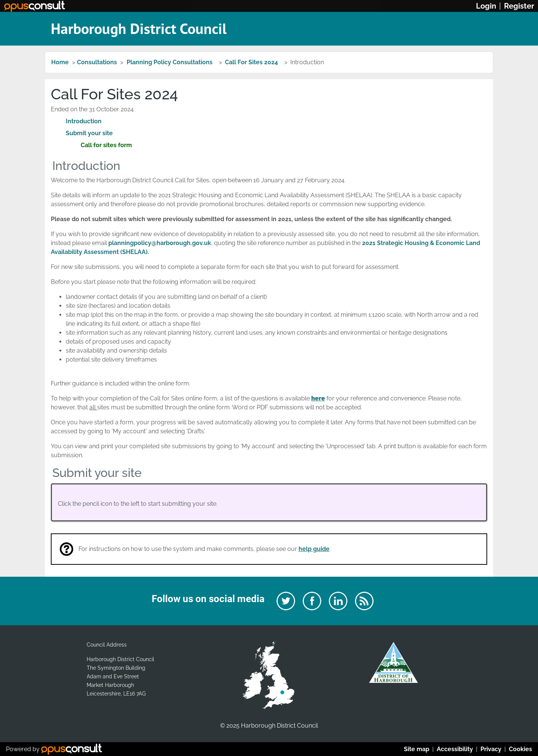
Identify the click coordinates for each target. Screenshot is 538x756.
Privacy (491, 749)
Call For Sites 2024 (252, 62)
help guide (314, 549)
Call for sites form (106, 145)
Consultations (97, 62)
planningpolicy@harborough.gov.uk (160, 243)
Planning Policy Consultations (170, 62)
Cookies (520, 749)
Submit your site (89, 133)
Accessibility (455, 749)
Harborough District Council (139, 28)
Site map (417, 749)
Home (60, 62)
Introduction (84, 121)
